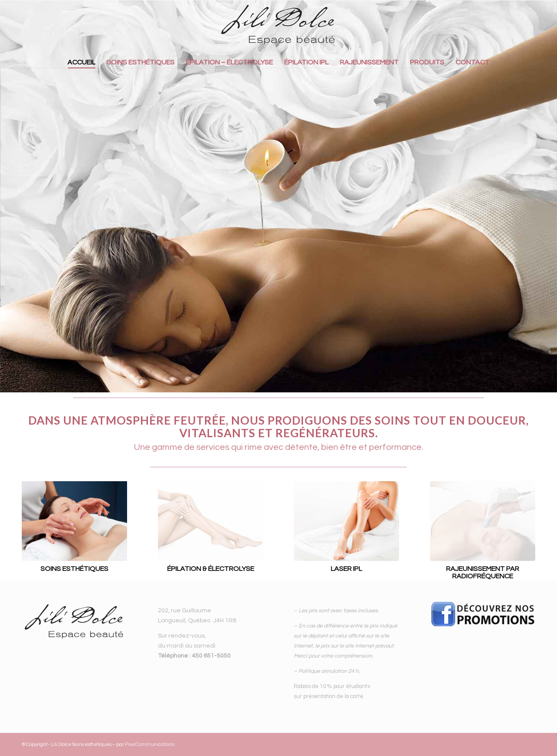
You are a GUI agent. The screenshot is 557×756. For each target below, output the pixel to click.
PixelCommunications (150, 744)
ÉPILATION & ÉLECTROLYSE (211, 569)
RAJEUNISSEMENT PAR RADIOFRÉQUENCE (483, 573)
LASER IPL (346, 569)
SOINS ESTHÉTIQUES (74, 569)
